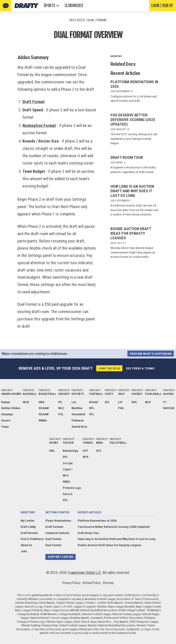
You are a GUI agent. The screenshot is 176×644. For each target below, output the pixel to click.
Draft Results (29, 533)
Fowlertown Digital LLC (84, 573)
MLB (26, 402)
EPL (65, 457)
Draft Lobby (28, 527)
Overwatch (78, 414)
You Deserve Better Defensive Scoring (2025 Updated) (133, 120)
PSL (61, 414)
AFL (107, 402)
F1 (165, 402)
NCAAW (44, 414)
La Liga (68, 463)
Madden (77, 408)
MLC (61, 408)
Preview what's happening (151, 354)
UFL (92, 414)
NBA (42, 402)
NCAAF (94, 402)
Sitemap (108, 583)
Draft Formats (54, 527)
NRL (52, 451)
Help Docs (77, 20)
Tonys (5, 427)
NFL (92, 408)
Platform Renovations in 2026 (97, 520)
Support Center (60, 557)
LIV (120, 402)
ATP (85, 451)
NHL (134, 402)
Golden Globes (11, 408)
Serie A (68, 494)
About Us (26, 545)
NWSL (67, 482)
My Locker (27, 520)
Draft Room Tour (127, 157)
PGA (121, 408)
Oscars (6, 420)
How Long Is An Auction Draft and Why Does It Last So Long (132, 191)
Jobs (24, 551)
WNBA (43, 420)
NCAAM (44, 408)
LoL (74, 402)
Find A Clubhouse (32, 539)
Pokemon (78, 420)
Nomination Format (39, 125)
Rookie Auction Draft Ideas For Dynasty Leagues (131, 233)
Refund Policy (92, 583)
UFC (99, 451)
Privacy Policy (71, 583)
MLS (66, 475)
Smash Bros (79, 427)
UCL (65, 500)
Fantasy (11, 392)
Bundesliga (70, 451)
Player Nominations (58, 520)
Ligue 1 (68, 469)
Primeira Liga (72, 488)
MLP (148, 402)
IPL (60, 402)
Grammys (7, 414)
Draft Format (34, 102)
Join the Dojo (109, 368)
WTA (86, 457)
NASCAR (169, 408)
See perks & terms (140, 368)
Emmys (6, 402)
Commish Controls (57, 533)
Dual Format (53, 539)
